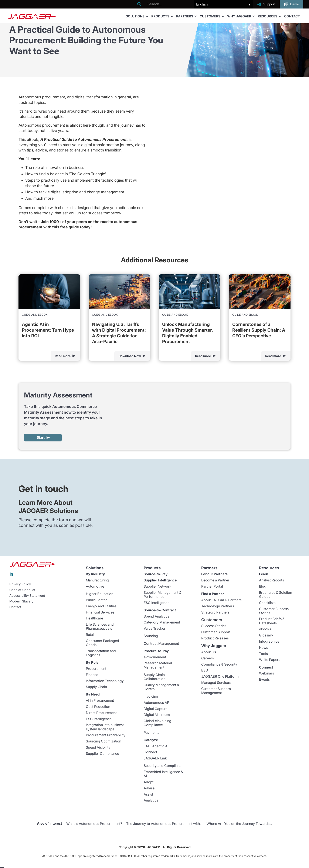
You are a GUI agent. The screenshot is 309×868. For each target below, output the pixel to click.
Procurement (96, 669)
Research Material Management (158, 665)
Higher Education (100, 594)
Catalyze (151, 740)
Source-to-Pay (156, 574)
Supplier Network (157, 587)
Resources (269, 16)
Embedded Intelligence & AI (163, 774)
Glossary (266, 635)
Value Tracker (154, 629)
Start (41, 438)
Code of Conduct (22, 590)
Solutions (137, 16)
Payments (151, 733)
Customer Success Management (216, 691)
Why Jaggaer (241, 16)
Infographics (269, 642)
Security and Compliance (164, 766)
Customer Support (216, 632)
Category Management (162, 622)
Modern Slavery (21, 602)
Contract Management (161, 644)
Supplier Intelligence (160, 580)
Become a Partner (215, 580)
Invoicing (151, 697)
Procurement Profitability (106, 735)
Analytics (151, 800)
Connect (150, 752)
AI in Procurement (100, 701)
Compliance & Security (219, 664)
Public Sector (96, 600)
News (264, 648)
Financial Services (100, 612)
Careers (208, 658)
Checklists (267, 603)
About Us (209, 652)
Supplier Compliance (102, 754)
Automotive (95, 587)
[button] (223, 4)
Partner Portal (212, 587)
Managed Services (216, 683)
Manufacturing (97, 580)
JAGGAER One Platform (220, 677)
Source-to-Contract (160, 610)
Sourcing (151, 636)
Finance (92, 675)
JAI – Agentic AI (156, 746)
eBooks (265, 629)
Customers (212, 16)
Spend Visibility (98, 748)
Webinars (266, 673)
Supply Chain (96, 687)
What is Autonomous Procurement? (94, 824)
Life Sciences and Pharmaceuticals (100, 627)
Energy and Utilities (101, 606)
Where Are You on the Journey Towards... (239, 824)
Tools (263, 654)
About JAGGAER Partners (221, 600)
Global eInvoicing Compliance (157, 723)
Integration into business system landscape (105, 727)
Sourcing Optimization (103, 741)
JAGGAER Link (155, 758)
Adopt (149, 782)
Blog (263, 587)
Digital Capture (156, 709)
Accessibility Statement (27, 596)
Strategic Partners (215, 612)
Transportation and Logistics (101, 653)
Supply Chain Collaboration (154, 677)
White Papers (270, 660)
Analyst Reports (271, 580)
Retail (90, 635)
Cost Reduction (98, 707)
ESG (205, 670)
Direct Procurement (101, 713)
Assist (148, 794)
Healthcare (94, 618)
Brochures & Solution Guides (276, 595)
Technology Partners (218, 606)
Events (264, 680)
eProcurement (155, 657)
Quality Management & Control (161, 687)
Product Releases (215, 638)
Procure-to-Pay (156, 651)
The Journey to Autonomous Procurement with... (164, 824)
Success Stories (214, 626)
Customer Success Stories (274, 611)
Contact (292, 16)
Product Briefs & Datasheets (272, 621)
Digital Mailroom (157, 715)
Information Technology (105, 681)
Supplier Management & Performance (162, 595)
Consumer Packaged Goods (102, 643)
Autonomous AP (156, 703)
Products (162, 16)
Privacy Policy (20, 584)
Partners (186, 16)
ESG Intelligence (99, 719)
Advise (149, 788)
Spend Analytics (156, 616)
